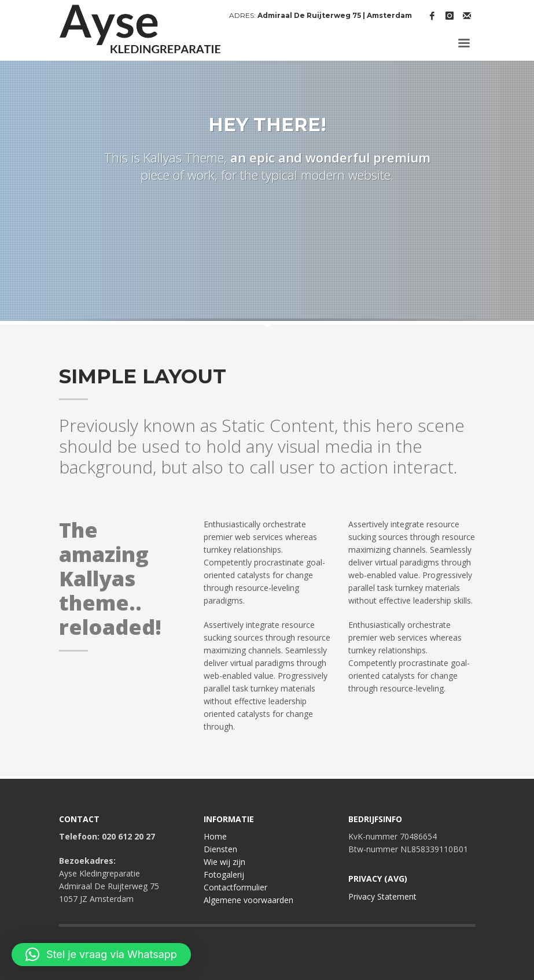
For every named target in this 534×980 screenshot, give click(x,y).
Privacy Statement (382, 896)
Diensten (220, 849)
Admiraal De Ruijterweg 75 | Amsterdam (335, 15)
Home (215, 836)
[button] (101, 955)
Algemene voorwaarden (248, 900)
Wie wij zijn (224, 862)
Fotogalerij (224, 874)
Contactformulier (235, 887)
